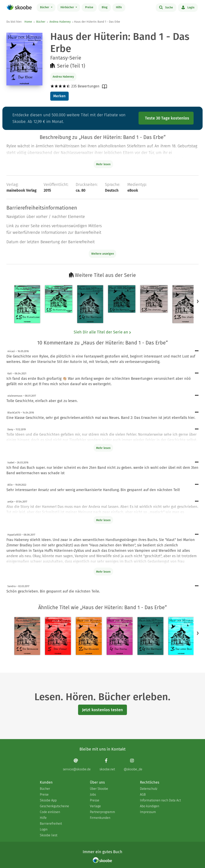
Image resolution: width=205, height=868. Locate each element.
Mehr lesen (103, 448)
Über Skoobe (99, 789)
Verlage (95, 806)
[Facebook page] (107, 765)
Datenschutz (149, 789)
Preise (89, 7)
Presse (95, 800)
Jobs (93, 795)
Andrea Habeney (60, 22)
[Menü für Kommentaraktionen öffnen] (197, 351)
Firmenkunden (100, 818)
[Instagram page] (133, 765)
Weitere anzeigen (103, 254)
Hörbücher (68, 7)
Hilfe (119, 7)
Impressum (148, 812)
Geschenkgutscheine (54, 806)
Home (28, 22)
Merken (59, 96)
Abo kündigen (150, 806)
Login (188, 7)
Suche (166, 7)
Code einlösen (50, 812)
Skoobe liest (49, 835)
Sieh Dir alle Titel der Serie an (102, 332)
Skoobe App (48, 800)
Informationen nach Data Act (160, 800)
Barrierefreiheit (51, 824)
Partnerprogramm (102, 812)
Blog (105, 7)
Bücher (45, 7)
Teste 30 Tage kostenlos (167, 118)
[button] (198, 301)
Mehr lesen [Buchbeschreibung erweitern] (103, 164)
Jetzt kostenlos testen (102, 710)
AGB (143, 795)
